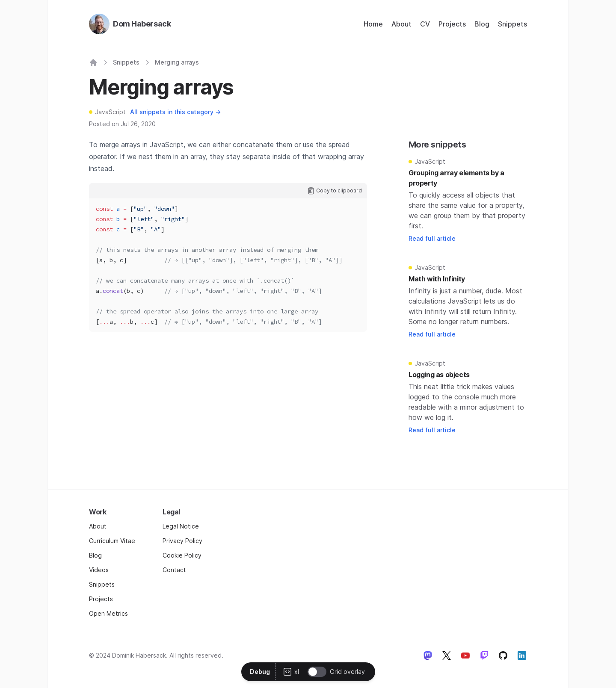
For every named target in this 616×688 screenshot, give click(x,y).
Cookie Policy (182, 555)
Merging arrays (177, 62)
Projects (452, 24)
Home (373, 24)
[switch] (317, 672)
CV (425, 24)
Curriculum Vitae (112, 541)
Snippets (512, 24)
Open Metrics (108, 613)
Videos (99, 570)
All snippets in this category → (175, 112)
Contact (174, 570)
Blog (482, 24)
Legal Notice (181, 526)
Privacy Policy (182, 541)
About (401, 24)
